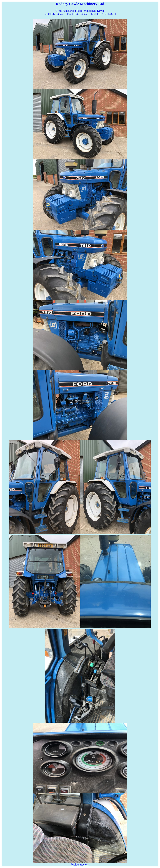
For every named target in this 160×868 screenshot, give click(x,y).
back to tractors (80, 865)
